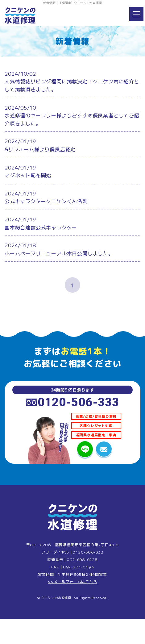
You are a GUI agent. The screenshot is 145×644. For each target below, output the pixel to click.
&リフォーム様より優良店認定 (40, 149)
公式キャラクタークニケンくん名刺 (46, 201)
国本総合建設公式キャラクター (41, 227)
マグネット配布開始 (28, 175)
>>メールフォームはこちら (72, 581)
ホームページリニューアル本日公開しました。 (59, 253)
